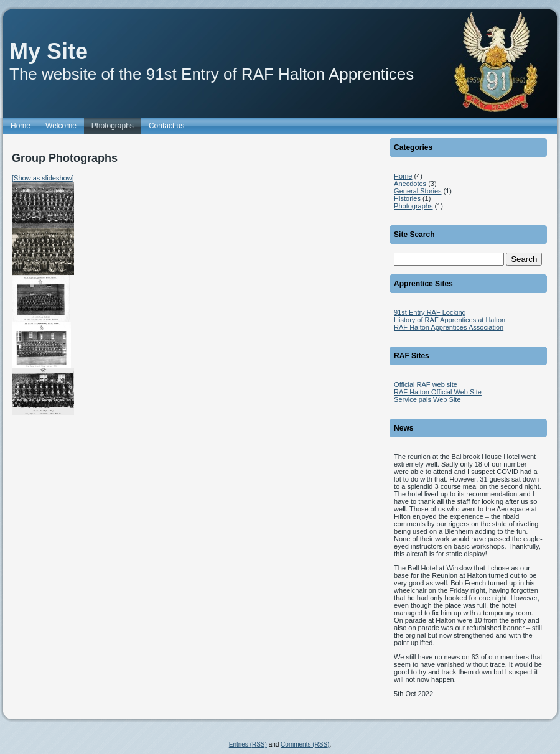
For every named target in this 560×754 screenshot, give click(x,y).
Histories (407, 198)
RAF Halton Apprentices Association (449, 327)
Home (403, 176)
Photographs (413, 206)
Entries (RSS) (248, 744)
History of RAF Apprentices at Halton (450, 320)
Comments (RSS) (305, 744)
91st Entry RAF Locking (430, 312)
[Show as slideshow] (43, 178)
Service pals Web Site (427, 399)
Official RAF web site (426, 384)
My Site (49, 51)
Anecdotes (410, 184)
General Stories (418, 191)
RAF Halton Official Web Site (438, 392)
